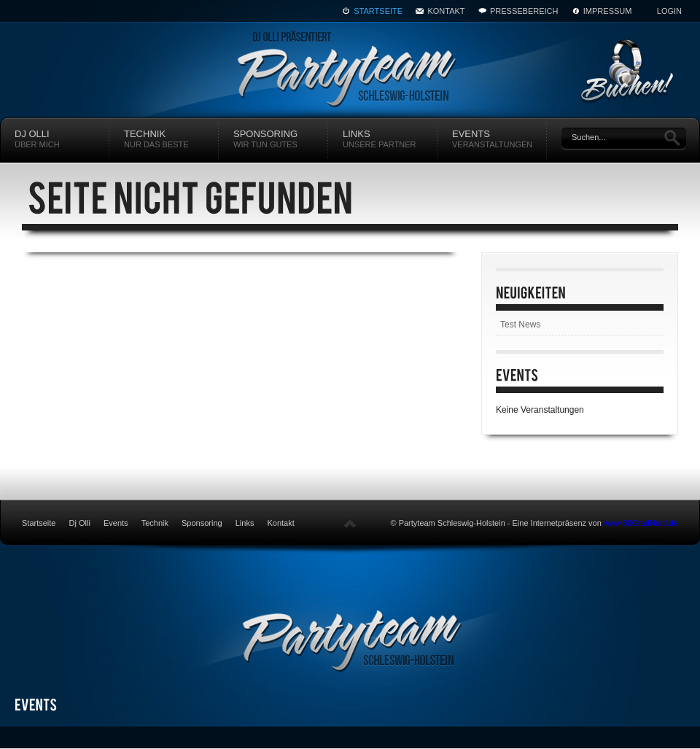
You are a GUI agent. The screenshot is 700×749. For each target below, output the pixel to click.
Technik (171, 139)
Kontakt (446, 11)
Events (499, 139)
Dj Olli (80, 523)
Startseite (378, 11)
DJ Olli (62, 139)
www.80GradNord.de (641, 523)
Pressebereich (524, 11)
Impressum (608, 11)
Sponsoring (281, 139)
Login (669, 11)
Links (390, 139)
